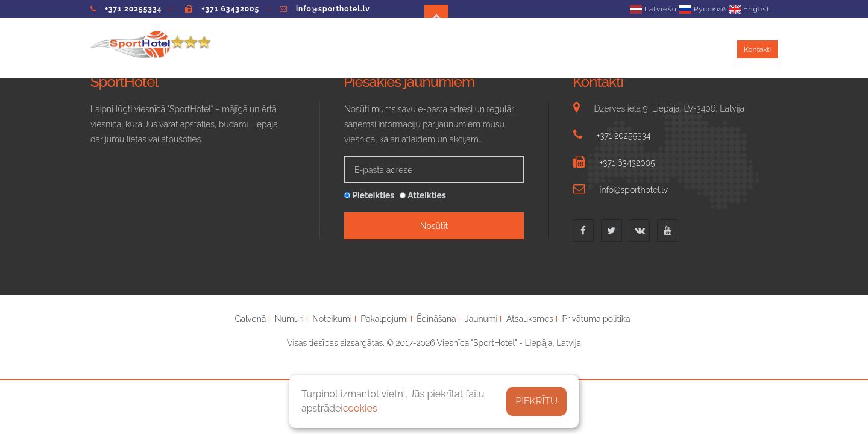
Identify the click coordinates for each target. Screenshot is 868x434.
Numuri (349, 48)
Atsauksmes (702, 48)
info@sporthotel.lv (333, 9)
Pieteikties (369, 195)
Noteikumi (398, 48)
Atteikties (423, 195)
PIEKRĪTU (536, 401)
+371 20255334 (134, 9)
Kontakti (757, 49)
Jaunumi (605, 48)
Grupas (561, 48)
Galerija (650, 48)
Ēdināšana (513, 48)
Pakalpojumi (455, 48)
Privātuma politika (596, 319)
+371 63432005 (230, 9)
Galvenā (250, 319)
